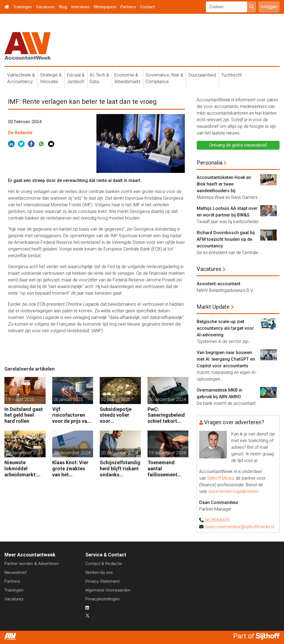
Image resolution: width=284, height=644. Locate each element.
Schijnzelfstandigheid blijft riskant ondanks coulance (120, 469)
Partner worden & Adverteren (32, 564)
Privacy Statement (102, 581)
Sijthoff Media (220, 478)
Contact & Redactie (104, 564)
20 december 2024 (119, 453)
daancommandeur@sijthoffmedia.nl (239, 527)
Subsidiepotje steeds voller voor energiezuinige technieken (117, 415)
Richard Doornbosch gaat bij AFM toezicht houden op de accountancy (226, 239)
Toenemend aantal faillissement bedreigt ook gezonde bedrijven (162, 469)
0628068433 (217, 520)
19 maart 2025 (20, 399)
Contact (147, 7)
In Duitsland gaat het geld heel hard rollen (24, 415)
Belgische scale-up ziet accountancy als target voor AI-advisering (225, 328)
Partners (128, 7)
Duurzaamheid (202, 75)
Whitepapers (105, 7)
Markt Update (213, 307)
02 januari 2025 (116, 399)
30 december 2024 (167, 399)
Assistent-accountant (219, 284)
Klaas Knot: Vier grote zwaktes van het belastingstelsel (70, 469)
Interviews (80, 7)
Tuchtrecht (232, 75)
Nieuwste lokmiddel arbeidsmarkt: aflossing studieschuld (21, 469)
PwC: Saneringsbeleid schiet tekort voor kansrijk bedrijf (166, 415)
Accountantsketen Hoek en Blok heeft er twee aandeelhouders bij (224, 184)
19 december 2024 (167, 453)
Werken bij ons (99, 572)
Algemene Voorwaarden (108, 590)
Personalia (210, 163)
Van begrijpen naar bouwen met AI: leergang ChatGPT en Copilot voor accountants (226, 359)
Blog (63, 7)
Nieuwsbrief (15, 572)
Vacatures (45, 7)
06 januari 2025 (68, 399)
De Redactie (20, 133)
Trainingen (23, 7)
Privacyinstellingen (102, 599)
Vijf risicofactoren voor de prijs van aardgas (71, 415)
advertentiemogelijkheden (233, 491)
